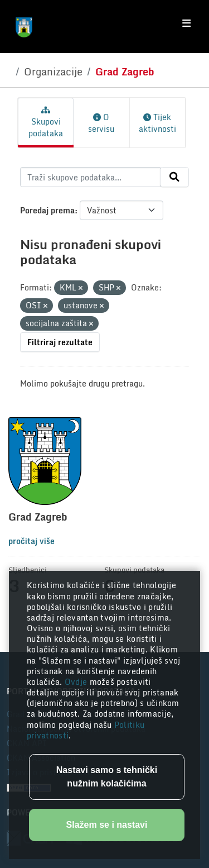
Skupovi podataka (46, 123)
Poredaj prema (47, 210)
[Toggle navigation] (186, 23)
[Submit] (174, 177)
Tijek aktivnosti (157, 123)
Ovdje (77, 682)
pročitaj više (31, 541)
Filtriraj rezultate (60, 342)
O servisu (101, 123)
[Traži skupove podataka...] (90, 177)
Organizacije (53, 71)
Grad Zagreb (125, 71)
